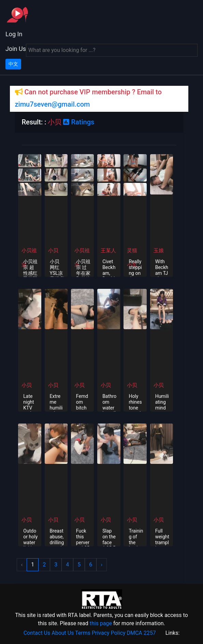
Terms (83, 633)
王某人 (108, 251)
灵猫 (132, 251)
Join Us (16, 49)
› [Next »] (101, 565)
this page (101, 623)
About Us (63, 633)
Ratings (79, 122)
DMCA (134, 633)
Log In (14, 34)
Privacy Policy (109, 633)
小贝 (53, 251)
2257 (150, 633)
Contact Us (37, 633)
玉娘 (159, 251)
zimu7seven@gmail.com (53, 104)
